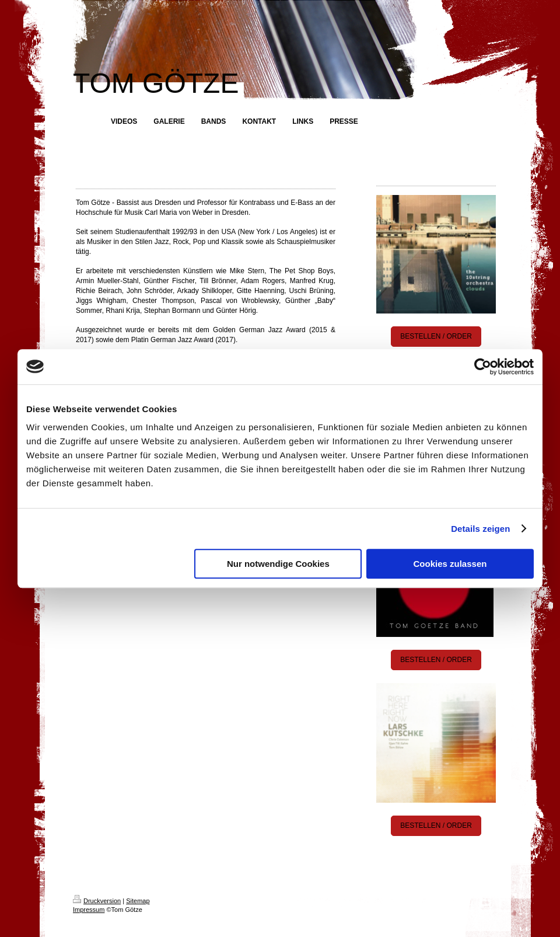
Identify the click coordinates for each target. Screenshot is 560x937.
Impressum (89, 910)
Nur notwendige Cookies (278, 564)
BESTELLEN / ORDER (436, 336)
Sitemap (138, 901)
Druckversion (97, 901)
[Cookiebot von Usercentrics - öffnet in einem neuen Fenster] (483, 367)
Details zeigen (480, 529)
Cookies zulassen (450, 564)
